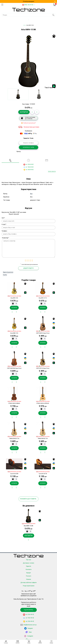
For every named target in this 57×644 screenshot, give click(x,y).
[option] (28, 61)
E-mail (4, 224)
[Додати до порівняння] (37, 112)
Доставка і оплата (28, 563)
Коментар (5, 238)
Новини (29, 579)
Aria (31, 194)
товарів (33, 499)
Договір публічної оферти (29, 583)
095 (26, 164)
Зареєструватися (8, 272)
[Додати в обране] (32, 112)
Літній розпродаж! (29, 1)
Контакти (29, 569)
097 (26, 167)
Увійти (5, 275)
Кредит (29, 573)
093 (26, 170)
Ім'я (3, 218)
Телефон (4, 231)
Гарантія (28, 566)
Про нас (29, 560)
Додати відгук (28, 268)
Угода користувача (29, 586)
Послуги (28, 576)
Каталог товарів (30, 21)
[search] (53, 15)
